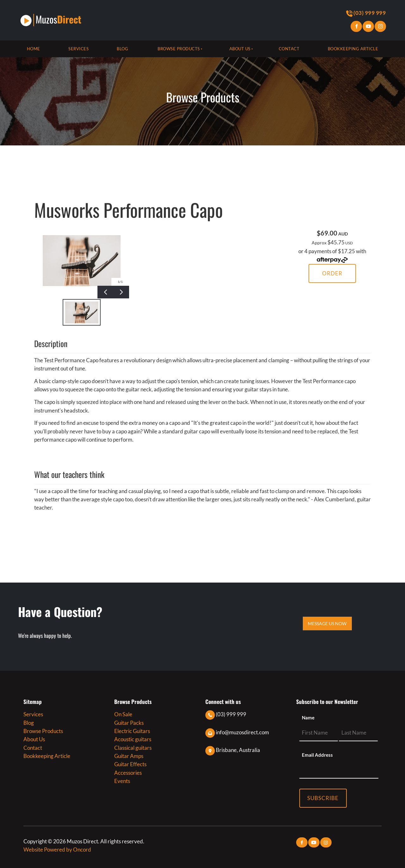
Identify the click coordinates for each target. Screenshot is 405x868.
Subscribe (323, 798)
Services (78, 49)
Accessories (128, 773)
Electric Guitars (132, 731)
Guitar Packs (129, 723)
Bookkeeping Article (353, 49)
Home (34, 49)
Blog (122, 49)
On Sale (123, 714)
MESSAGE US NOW (327, 621)
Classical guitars (133, 748)
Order (332, 273)
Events (122, 781)
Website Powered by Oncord (57, 850)
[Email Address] (339, 770)
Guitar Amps (129, 756)
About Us (240, 49)
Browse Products (179, 49)
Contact (289, 49)
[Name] (319, 733)
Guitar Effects (130, 764)
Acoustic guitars (133, 739)
